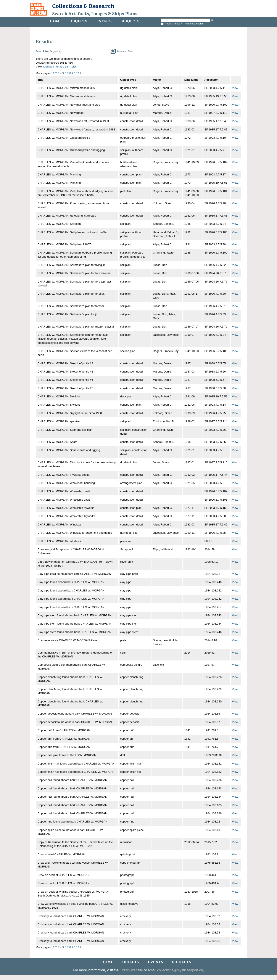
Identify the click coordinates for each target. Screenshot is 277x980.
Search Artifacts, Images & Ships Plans (95, 14)
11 (79, 73)
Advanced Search (194, 24)
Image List (63, 67)
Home (56, 21)
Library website (131, 970)
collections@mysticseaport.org (181, 970)
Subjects (130, 21)
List (74, 67)
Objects (79, 21)
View (235, 88)
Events (104, 21)
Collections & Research (83, 6)
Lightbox (49, 67)
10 (76, 73)
